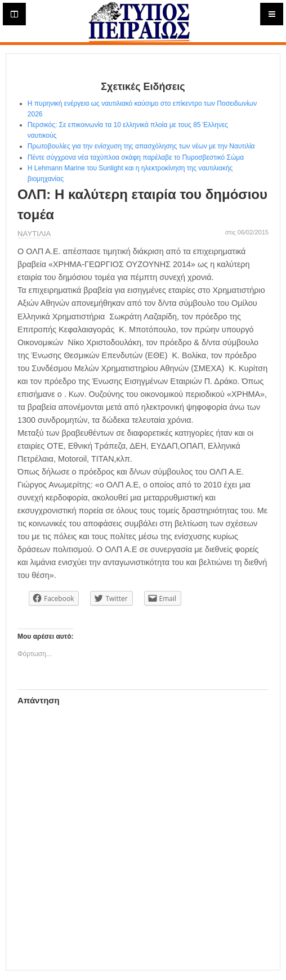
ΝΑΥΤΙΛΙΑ (34, 234)
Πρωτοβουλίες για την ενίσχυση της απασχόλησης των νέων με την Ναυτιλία (141, 146)
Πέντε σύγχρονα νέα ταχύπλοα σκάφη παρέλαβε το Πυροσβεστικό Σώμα (138, 157)
